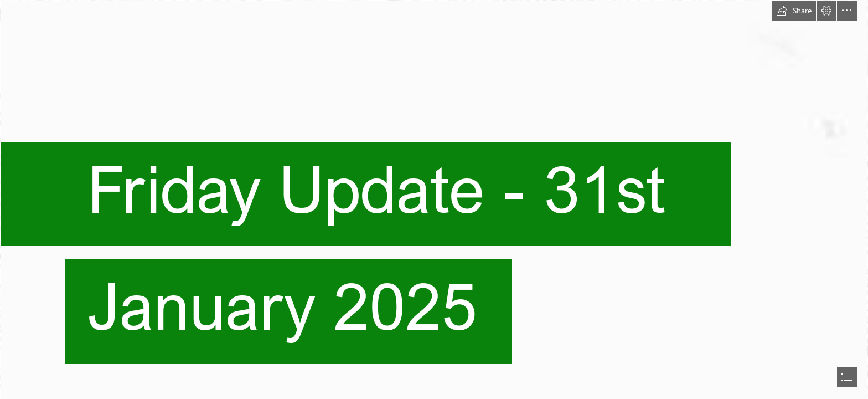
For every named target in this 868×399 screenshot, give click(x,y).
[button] (794, 11)
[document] (434, 199)
